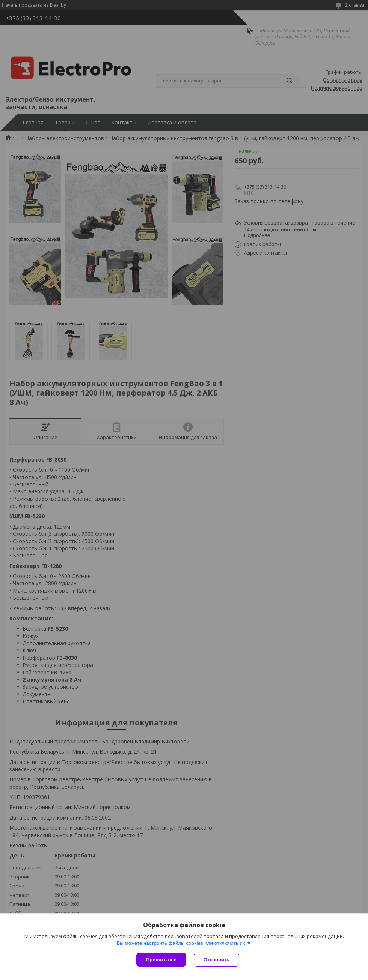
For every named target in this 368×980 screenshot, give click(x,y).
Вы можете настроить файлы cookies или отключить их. (181, 943)
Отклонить (216, 960)
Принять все (161, 960)
